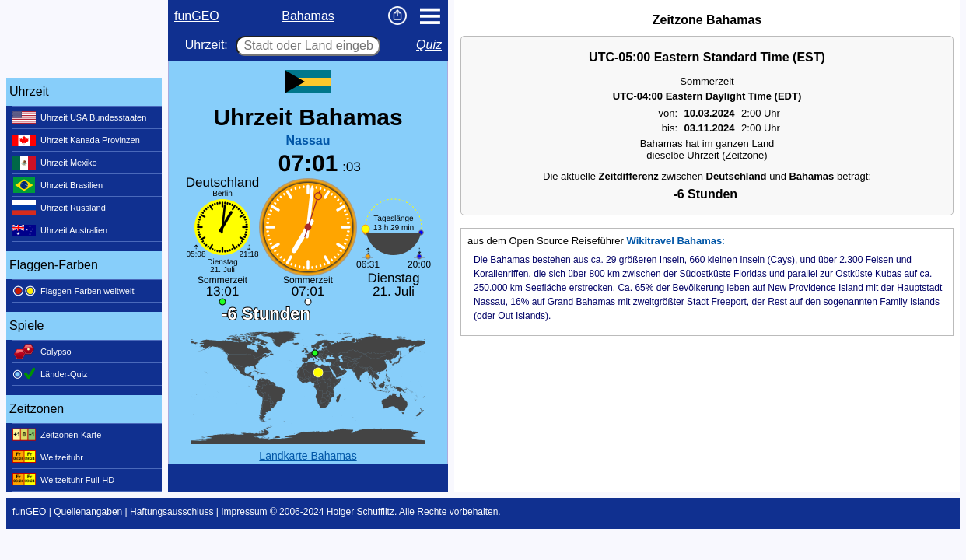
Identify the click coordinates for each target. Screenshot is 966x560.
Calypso (42, 352)
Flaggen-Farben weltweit (73, 291)
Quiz (429, 45)
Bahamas (308, 16)
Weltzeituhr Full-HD (63, 480)
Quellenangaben (88, 512)
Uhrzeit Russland (59, 208)
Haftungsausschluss (171, 512)
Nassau (308, 140)
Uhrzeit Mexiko (55, 163)
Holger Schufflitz (360, 512)
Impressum (244, 512)
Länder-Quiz (50, 374)
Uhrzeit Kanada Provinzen (76, 140)
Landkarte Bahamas (308, 456)
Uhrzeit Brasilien (58, 185)
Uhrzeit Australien (60, 230)
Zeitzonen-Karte (57, 435)
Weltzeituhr (48, 457)
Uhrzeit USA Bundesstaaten (79, 117)
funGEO (197, 16)
